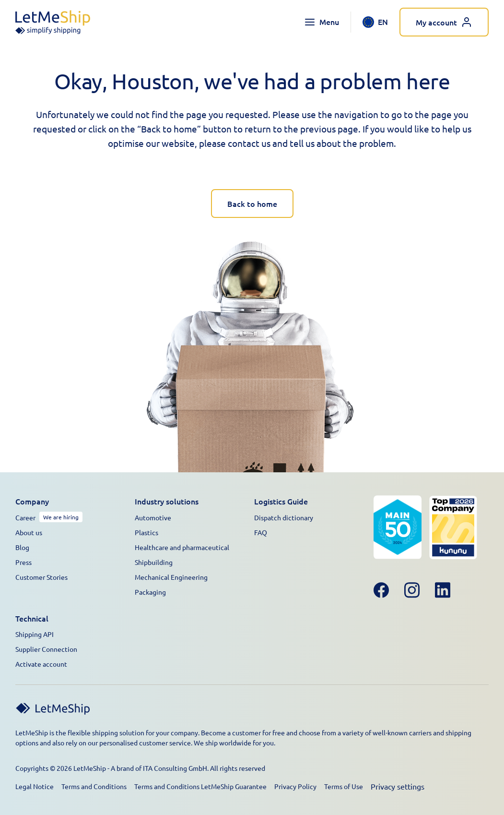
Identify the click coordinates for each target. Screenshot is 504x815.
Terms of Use (344, 786)
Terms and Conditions (94, 786)
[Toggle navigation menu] (322, 22)
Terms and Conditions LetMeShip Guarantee (200, 786)
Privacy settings (398, 786)
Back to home (252, 204)
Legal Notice (35, 786)
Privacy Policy (295, 786)
